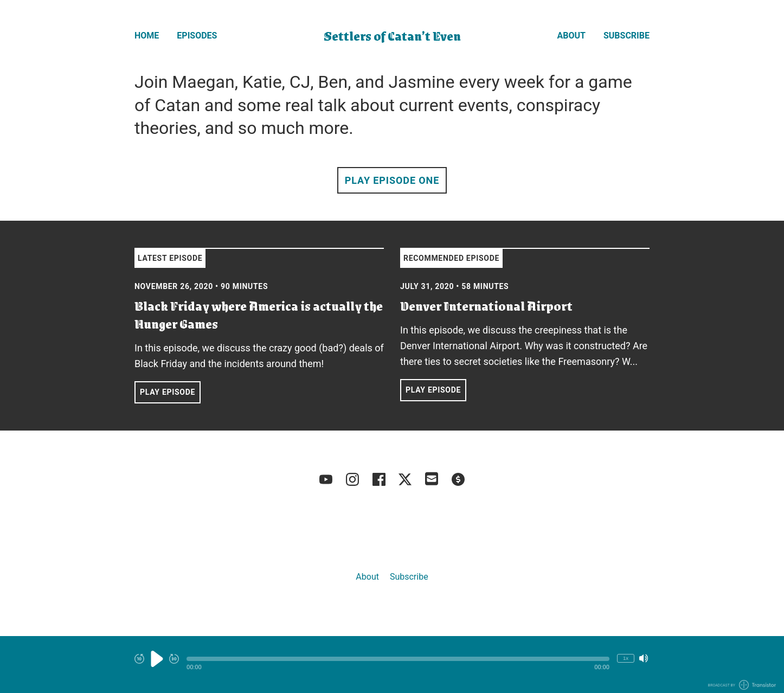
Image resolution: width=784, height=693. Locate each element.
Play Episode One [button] (392, 180)
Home (147, 36)
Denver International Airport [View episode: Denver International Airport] (486, 306)
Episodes (197, 36)
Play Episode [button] (168, 392)
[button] (398, 659)
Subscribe (626, 36)
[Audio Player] (392, 665)
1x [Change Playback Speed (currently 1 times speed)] (626, 658)
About (571, 36)
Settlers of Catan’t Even (392, 36)
